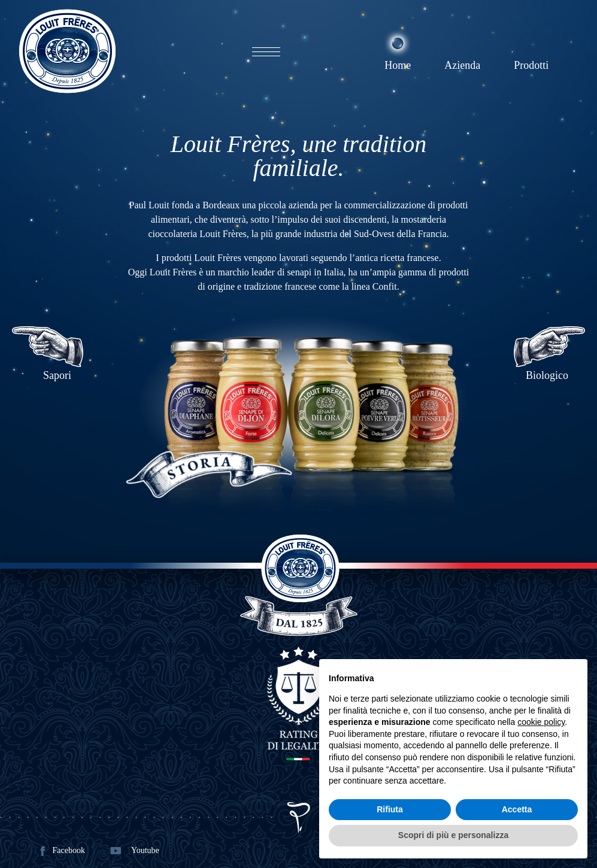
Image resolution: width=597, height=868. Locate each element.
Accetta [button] (517, 809)
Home (398, 65)
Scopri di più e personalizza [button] (453, 835)
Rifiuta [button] (390, 809)
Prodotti (531, 65)
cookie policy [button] (541, 722)
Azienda (462, 65)
